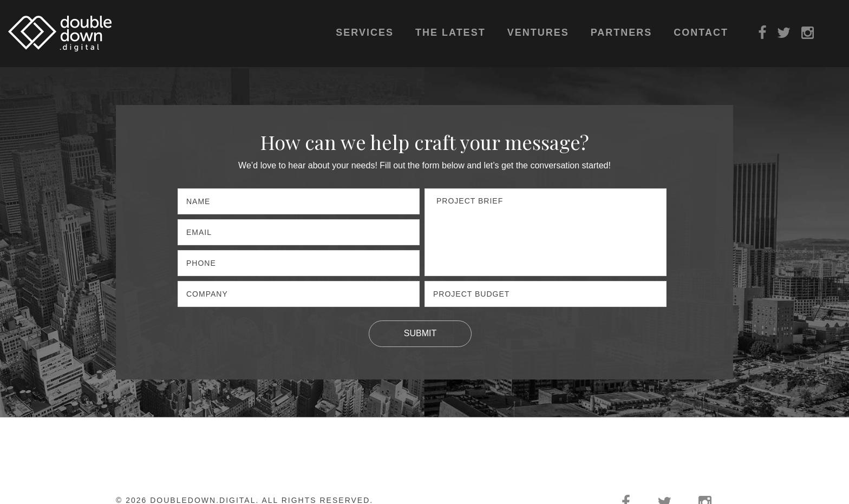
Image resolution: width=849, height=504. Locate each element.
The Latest (450, 32)
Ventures (538, 32)
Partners (622, 32)
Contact (701, 32)
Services (365, 32)
